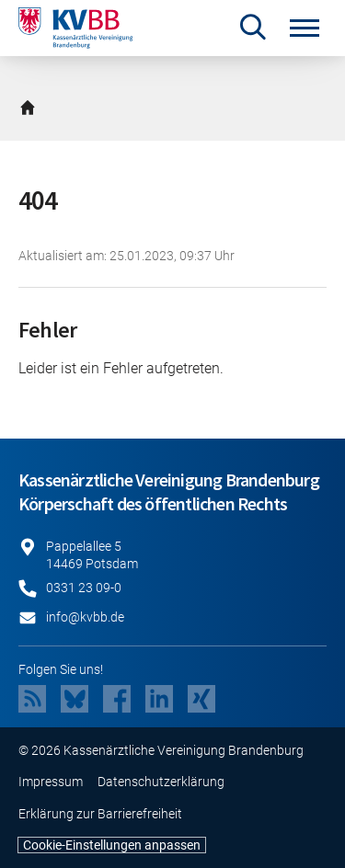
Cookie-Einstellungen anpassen (112, 845)
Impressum (51, 782)
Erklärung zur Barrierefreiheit (100, 814)
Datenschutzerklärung (161, 782)
